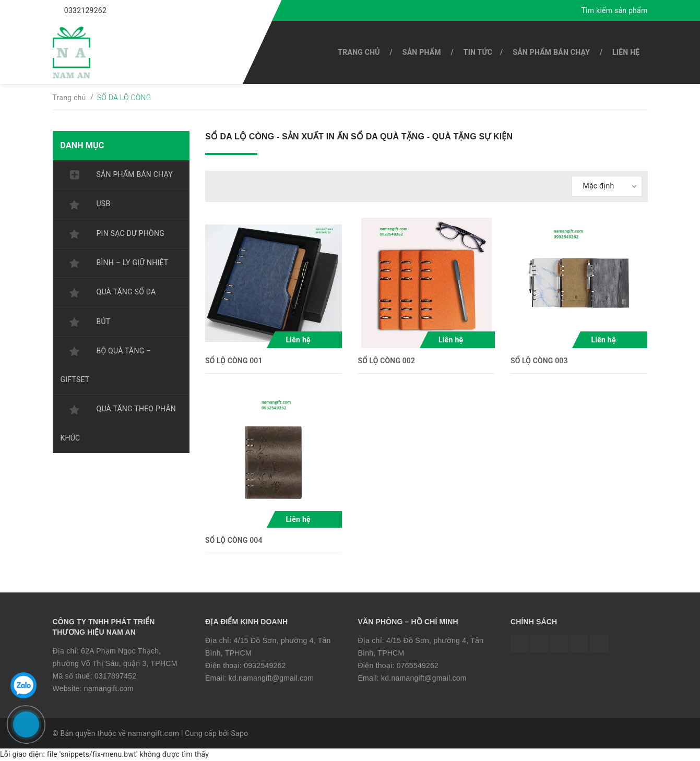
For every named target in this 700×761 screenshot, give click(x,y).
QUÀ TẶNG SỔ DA (126, 292)
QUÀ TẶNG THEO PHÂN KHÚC (118, 423)
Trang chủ (359, 52)
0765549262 (418, 665)
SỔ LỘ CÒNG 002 (386, 361)
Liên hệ (626, 52)
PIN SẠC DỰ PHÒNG (130, 233)
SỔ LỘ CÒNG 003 (539, 361)
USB (104, 204)
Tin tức (478, 52)
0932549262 (265, 665)
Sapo (239, 733)
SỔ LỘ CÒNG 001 (234, 361)
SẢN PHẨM (422, 52)
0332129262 (85, 10)
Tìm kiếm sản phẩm (614, 10)
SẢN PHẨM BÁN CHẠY (551, 52)
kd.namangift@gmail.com (271, 678)
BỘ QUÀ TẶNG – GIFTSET (106, 365)
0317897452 (115, 676)
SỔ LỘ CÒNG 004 (234, 540)
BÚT (104, 322)
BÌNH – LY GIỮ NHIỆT (133, 263)
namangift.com (109, 688)
